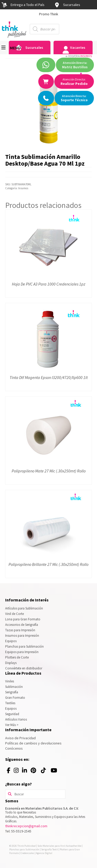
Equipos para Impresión (22, 652)
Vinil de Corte (14, 614)
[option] (48, 14)
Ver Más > (12, 725)
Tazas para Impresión (20, 630)
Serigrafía (12, 692)
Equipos (11, 641)
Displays (11, 663)
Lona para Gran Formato (23, 619)
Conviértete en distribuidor (24, 668)
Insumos (86, 56)
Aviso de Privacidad (20, 738)
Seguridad (12, 714)
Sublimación (14, 687)
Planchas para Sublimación (24, 646)
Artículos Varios (16, 719)
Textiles (10, 703)
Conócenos (14, 748)
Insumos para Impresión (22, 636)
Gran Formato (15, 698)
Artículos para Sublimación (24, 608)
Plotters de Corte (17, 657)
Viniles (10, 681)
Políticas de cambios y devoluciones (33, 743)
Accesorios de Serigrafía (22, 625)
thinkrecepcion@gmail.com (26, 826)
